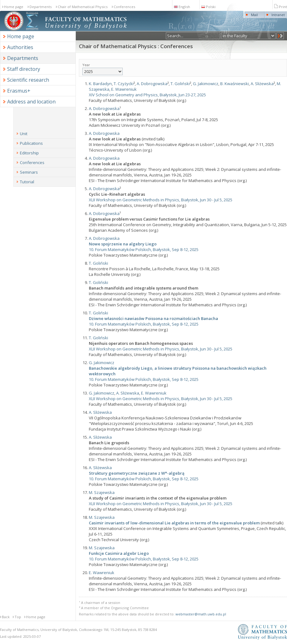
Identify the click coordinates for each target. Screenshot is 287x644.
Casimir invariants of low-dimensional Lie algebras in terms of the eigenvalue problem (174, 523)
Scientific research (28, 80)
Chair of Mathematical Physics (83, 7)
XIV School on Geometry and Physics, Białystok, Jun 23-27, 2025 (147, 95)
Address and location (31, 102)
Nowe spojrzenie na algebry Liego (123, 244)
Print (281, 7)
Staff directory (24, 69)
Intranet (278, 15)
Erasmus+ (19, 91)
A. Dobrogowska (152, 84)
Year (102, 69)
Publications (31, 143)
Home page (14, 7)
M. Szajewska (102, 492)
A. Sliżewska (262, 84)
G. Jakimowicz (206, 84)
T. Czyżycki (124, 84)
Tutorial (27, 182)
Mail (254, 15)
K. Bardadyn (100, 84)
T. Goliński (180, 84)
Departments (41, 7)
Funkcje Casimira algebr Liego (119, 553)
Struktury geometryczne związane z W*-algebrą (137, 473)
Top (18, 617)
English (182, 7)
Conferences (124, 7)
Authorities (20, 47)
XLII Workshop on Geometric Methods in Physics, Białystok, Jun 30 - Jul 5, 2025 (161, 200)
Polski (208, 7)
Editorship (29, 153)
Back (6, 617)
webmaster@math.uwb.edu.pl (201, 614)
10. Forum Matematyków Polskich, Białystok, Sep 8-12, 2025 (144, 249)
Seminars (29, 172)
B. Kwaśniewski (235, 84)
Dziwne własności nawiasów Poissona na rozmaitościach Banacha (153, 318)
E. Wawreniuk (124, 89)
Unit (24, 134)
